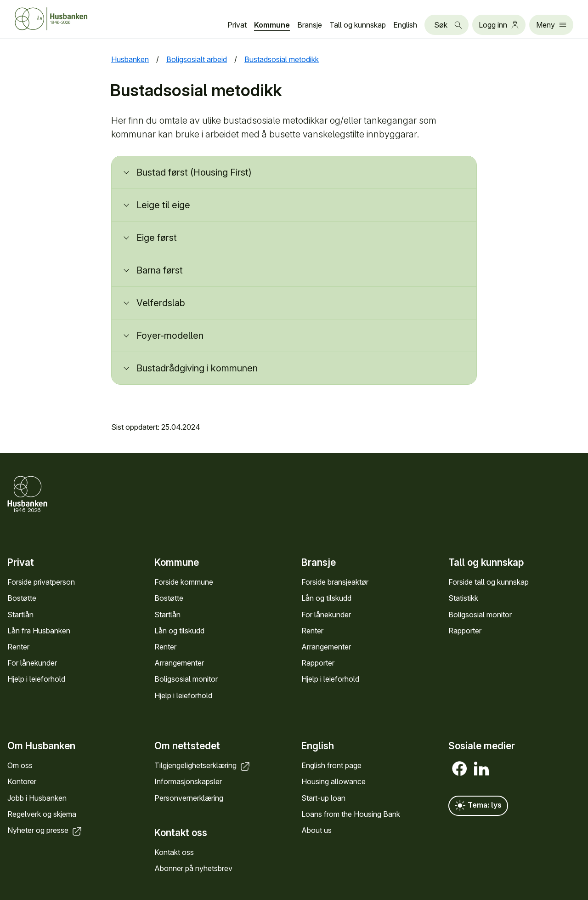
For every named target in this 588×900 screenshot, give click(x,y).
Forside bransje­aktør (335, 582)
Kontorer (22, 782)
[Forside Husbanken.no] (62, 19)
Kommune (272, 25)
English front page (331, 766)
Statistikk (463, 598)
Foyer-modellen (170, 336)
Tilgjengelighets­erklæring (203, 766)
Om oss (20, 766)
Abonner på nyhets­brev (193, 869)
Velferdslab (161, 303)
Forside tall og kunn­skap (489, 582)
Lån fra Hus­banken (39, 631)
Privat (237, 25)
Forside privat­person (41, 582)
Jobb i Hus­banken (37, 798)
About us (317, 830)
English (405, 25)
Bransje (310, 25)
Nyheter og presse (45, 830)
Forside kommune (184, 582)
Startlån (20, 614)
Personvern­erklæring (189, 798)
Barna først (160, 270)
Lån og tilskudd (179, 631)
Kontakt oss (174, 852)
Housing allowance (334, 782)
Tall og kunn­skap (358, 25)
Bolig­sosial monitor (186, 679)
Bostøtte (22, 598)
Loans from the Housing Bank (351, 814)
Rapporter (318, 663)
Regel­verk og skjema (42, 814)
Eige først (157, 238)
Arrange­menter (179, 663)
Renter (18, 647)
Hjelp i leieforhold (36, 679)
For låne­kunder (32, 663)
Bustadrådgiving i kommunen (197, 368)
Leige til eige (163, 205)
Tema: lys (478, 806)
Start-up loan (323, 798)
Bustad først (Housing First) (194, 172)
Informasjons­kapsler (188, 782)
